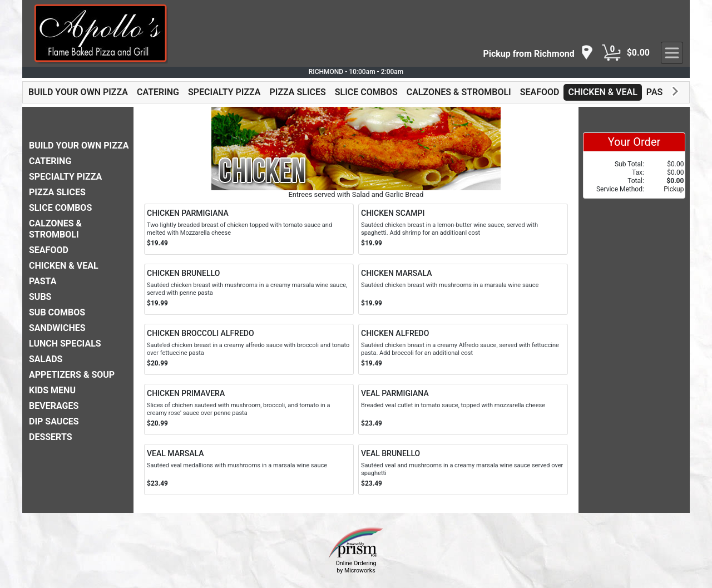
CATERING (158, 92)
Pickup (674, 189)
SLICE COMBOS (366, 92)
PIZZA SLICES (298, 92)
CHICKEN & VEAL (602, 92)
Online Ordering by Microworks (356, 567)
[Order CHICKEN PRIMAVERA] (249, 409)
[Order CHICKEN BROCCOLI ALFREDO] (249, 349)
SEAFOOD (540, 92)
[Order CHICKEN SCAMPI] (463, 229)
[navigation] (538, 53)
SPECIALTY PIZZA (224, 92)
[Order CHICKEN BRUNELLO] (249, 289)
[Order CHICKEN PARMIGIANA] (249, 229)
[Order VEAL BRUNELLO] (463, 470)
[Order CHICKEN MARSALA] (463, 289)
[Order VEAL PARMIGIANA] (463, 409)
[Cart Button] (611, 53)
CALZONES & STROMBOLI (459, 92)
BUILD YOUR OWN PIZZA (78, 92)
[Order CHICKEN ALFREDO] (463, 349)
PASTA (660, 92)
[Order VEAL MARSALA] (249, 470)
